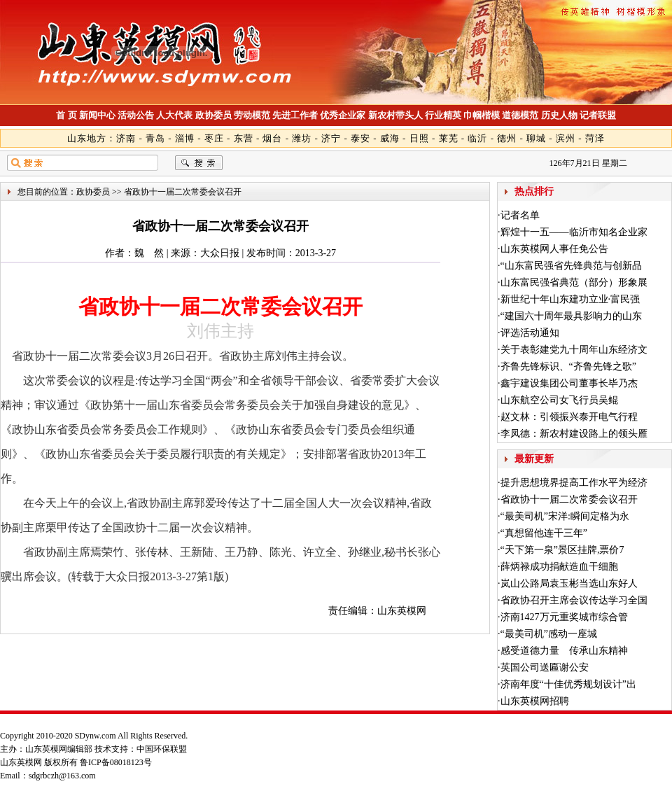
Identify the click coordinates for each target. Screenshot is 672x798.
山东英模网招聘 (535, 701)
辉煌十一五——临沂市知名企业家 (574, 232)
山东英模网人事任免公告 (554, 249)
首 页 (66, 115)
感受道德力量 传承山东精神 (564, 651)
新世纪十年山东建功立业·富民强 (570, 299)
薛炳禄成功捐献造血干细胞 (559, 567)
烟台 (272, 138)
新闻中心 (97, 115)
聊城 (536, 138)
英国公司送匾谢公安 (545, 667)
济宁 (331, 138)
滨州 (566, 138)
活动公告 (136, 115)
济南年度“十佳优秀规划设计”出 (568, 684)
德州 (507, 138)
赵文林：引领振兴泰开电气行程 (569, 417)
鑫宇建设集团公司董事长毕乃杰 (569, 383)
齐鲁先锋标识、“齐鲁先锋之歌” (568, 366)
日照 (419, 138)
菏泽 (595, 138)
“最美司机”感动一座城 (549, 634)
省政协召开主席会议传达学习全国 (574, 600)
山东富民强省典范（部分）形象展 (574, 282)
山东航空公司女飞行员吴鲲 (559, 400)
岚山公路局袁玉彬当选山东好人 (569, 583)
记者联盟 (598, 115)
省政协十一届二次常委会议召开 (569, 499)
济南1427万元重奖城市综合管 (564, 617)
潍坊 (302, 138)
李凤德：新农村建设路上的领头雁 (574, 434)
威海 (390, 138)
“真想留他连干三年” (544, 533)
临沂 (477, 138)
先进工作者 (295, 115)
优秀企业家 (343, 115)
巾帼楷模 (482, 115)
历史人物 (559, 115)
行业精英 (443, 115)
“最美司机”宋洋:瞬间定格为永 (565, 516)
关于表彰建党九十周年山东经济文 (574, 350)
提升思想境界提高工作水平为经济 (574, 483)
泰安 (360, 138)
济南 (126, 138)
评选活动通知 (530, 333)
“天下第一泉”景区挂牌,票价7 (562, 550)
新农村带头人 (395, 115)
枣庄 (214, 138)
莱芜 (449, 138)
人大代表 (174, 115)
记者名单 (520, 215)
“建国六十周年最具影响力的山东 (571, 316)
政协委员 (213, 115)
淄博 (185, 138)
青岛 (155, 138)
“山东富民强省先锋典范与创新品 (571, 266)
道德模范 (520, 115)
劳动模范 (252, 115)
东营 (244, 138)
